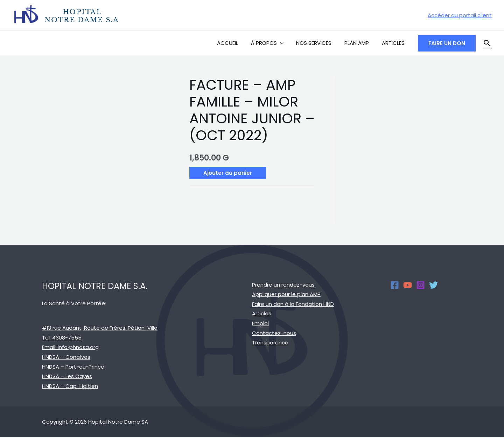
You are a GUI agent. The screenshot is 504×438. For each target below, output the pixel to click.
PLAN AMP (360, 43)
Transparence (270, 343)
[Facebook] (395, 285)
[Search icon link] (487, 43)
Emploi (260, 324)
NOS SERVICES (320, 43)
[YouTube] (408, 285)
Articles (262, 314)
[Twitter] (433, 285)
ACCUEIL (238, 43)
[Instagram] (421, 285)
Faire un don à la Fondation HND (293, 304)
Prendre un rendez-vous (283, 285)
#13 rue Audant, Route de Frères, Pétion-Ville (100, 328)
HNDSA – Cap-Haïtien (70, 386)
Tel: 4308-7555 (62, 338)
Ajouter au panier (228, 173)
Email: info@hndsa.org (70, 347)
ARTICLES (394, 43)
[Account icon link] (460, 15)
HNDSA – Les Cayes (67, 377)
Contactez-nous (274, 333)
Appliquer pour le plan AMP (286, 294)
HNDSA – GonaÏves (66, 357)
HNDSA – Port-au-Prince (73, 367)
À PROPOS (272, 43)
